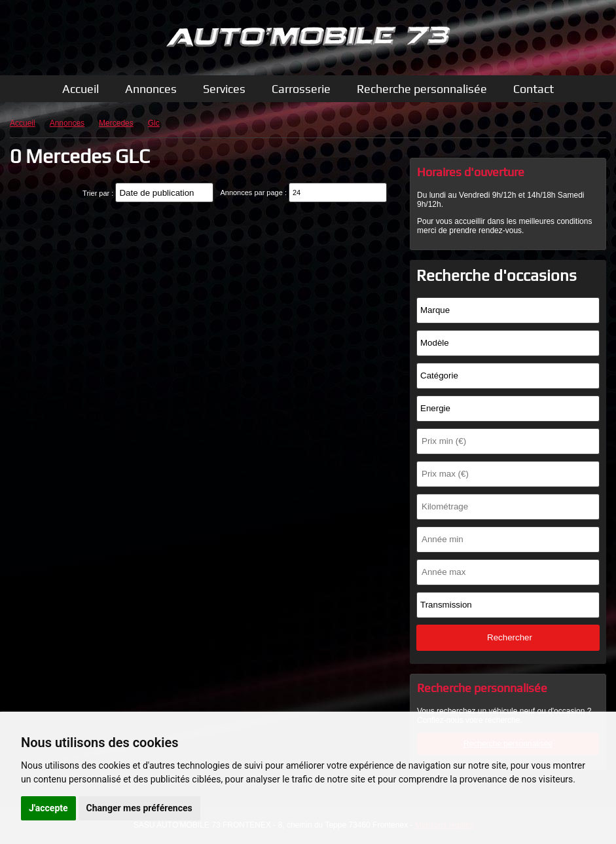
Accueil (81, 89)
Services (224, 89)
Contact (534, 89)
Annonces (151, 89)
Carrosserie (301, 89)
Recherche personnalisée (422, 89)
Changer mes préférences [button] (139, 808)
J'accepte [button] (48, 808)
